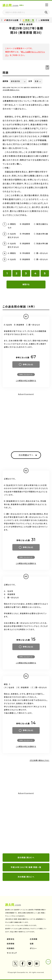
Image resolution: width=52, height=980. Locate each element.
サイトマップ (12, 953)
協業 (32, 944)
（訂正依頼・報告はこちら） (11, 90)
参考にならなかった (26, 374)
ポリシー (33, 948)
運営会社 (11, 939)
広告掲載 (34, 939)
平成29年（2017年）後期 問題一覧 (26, 867)
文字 (30, 81)
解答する (26, 284)
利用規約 (11, 948)
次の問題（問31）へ (26, 877)
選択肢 (5, 81)
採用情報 (11, 944)
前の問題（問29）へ (26, 857)
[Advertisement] (26, 823)
